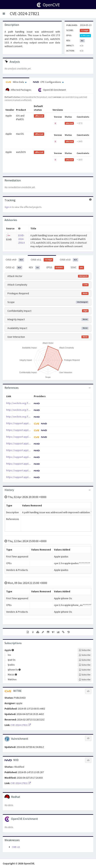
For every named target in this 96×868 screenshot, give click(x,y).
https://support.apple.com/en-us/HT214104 (30, 450)
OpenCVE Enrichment (52, 90)
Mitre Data (16, 82)
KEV (34, 268)
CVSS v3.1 (42, 260)
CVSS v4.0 (15, 260)
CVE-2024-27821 (25, 14)
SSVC (77, 268)
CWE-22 (16, 847)
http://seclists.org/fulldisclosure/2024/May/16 (31, 417)
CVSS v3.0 (69, 260)
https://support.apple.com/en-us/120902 (28, 423)
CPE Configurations (48, 82)
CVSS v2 (14, 268)
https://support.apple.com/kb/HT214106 (28, 477)
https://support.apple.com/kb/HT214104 (28, 470)
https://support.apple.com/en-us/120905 (28, 437)
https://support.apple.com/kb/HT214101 (28, 464)
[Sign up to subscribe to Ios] (85, 655)
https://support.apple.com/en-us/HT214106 (30, 457)
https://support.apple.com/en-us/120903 (28, 430)
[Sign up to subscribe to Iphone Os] (85, 670)
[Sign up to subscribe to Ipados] (85, 665)
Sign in (8, 207)
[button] (4, 14)
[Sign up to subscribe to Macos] (85, 675)
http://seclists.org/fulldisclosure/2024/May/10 (31, 403)
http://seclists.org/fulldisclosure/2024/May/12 (31, 410)
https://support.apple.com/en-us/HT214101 (30, 443)
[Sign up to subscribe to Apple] (85, 650)
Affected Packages (18, 90)
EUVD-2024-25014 (21, 239)
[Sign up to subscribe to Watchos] (85, 680)
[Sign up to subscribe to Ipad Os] (85, 660)
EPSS (55, 268)
